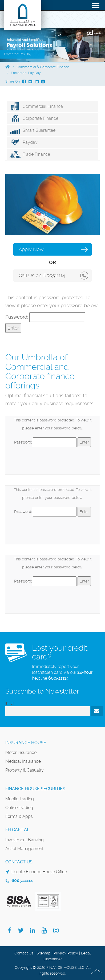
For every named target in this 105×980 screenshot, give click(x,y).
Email (10, 704)
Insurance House (26, 743)
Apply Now (31, 249)
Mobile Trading (20, 799)
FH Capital (17, 830)
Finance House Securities (35, 789)
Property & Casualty (25, 770)
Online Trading (19, 808)
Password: (45, 317)
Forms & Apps (19, 816)
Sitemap (44, 953)
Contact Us (24, 953)
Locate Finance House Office (39, 872)
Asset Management (24, 849)
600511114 (54, 275)
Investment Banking (25, 840)
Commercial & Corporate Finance (43, 67)
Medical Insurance (23, 761)
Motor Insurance (21, 753)
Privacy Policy (66, 953)
